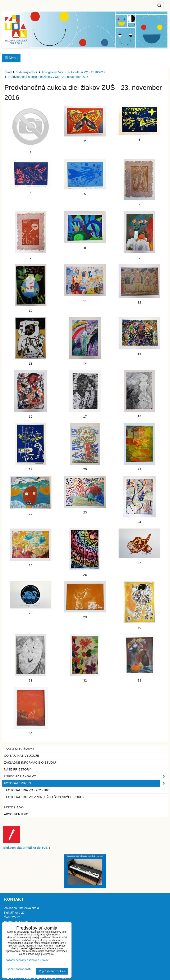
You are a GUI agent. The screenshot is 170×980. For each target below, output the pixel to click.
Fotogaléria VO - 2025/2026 (28, 790)
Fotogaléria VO (86, 783)
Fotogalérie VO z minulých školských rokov (45, 797)
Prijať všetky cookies (52, 971)
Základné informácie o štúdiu (30, 763)
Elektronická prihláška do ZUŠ (26, 848)
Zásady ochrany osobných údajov (27, 960)
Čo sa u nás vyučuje (21, 756)
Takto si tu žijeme (19, 749)
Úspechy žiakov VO (86, 776)
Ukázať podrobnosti (18, 969)
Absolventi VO (16, 814)
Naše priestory (17, 769)
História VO (14, 807)
